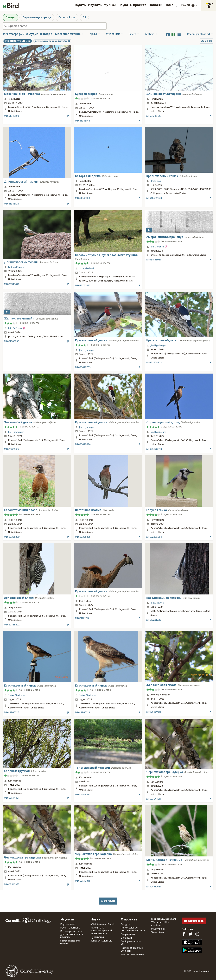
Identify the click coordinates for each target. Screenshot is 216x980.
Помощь (171, 5)
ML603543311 (82, 881)
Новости (155, 5)
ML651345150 (11, 116)
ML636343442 (12, 284)
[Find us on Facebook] (184, 934)
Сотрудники (128, 934)
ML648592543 (154, 198)
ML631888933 (12, 341)
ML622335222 (12, 625)
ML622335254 (154, 537)
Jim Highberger (87, 350)
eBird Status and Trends (103, 924)
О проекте (138, 5)
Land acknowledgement (164, 919)
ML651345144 (82, 121)
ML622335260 (12, 537)
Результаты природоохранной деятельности (101, 931)
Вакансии (126, 938)
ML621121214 (82, 618)
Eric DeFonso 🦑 (159, 247)
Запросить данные (101, 941)
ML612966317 (11, 713)
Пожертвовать (194, 921)
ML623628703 (83, 367)
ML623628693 (154, 449)
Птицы (10, 17)
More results (108, 901)
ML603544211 (154, 799)
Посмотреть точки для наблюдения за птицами (72, 934)
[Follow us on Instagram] (197, 934)
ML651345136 (154, 116)
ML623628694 (83, 444)
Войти (186, 5)
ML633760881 (83, 286)
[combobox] (57, 26)
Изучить (95, 5)
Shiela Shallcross (17, 695)
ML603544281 (83, 795)
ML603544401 (12, 798)
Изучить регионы (70, 928)
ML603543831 (12, 885)
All (84, 17)
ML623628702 (154, 363)
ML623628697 (12, 449)
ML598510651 (154, 887)
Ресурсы (126, 924)
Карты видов (68, 924)
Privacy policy (158, 929)
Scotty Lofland (87, 268)
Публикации (98, 937)
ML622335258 (83, 537)
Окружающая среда (37, 17)
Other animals (67, 17)
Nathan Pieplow (16, 267)
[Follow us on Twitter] (190, 934)
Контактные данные (133, 955)
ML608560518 (154, 712)
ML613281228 (154, 620)
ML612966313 (82, 713)
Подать (80, 5)
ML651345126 (11, 204)
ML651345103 (82, 198)
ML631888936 (154, 260)
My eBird (110, 5)
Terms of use (158, 932)
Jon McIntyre (157, 603)
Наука (123, 5)
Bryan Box (156, 181)
